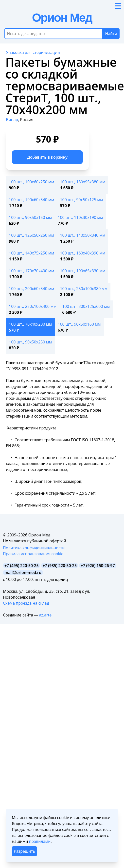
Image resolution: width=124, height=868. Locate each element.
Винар (12, 120)
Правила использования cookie (33, 554)
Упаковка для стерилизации (33, 52)
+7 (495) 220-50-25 (22, 566)
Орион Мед (62, 18)
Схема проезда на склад (26, 603)
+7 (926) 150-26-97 (98, 566)
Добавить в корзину (47, 157)
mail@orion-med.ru (23, 572)
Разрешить (24, 851)
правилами (40, 841)
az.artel (46, 615)
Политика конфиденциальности (34, 548)
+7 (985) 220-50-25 (60, 566)
